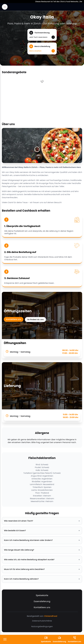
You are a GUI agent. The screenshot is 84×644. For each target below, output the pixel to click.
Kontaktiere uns (14, 319)
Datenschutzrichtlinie (42, 621)
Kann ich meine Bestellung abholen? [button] (42, 579)
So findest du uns (35, 320)
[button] (42, 35)
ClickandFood (51, 616)
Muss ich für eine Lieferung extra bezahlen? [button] (42, 569)
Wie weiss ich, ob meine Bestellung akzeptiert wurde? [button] (42, 560)
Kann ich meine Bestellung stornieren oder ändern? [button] (42, 540)
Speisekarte (42, 595)
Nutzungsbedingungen (42, 626)
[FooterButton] (5, 639)
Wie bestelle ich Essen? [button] (42, 531)
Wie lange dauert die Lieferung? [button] (42, 550)
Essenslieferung (42, 601)
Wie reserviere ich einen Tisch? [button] (42, 521)
